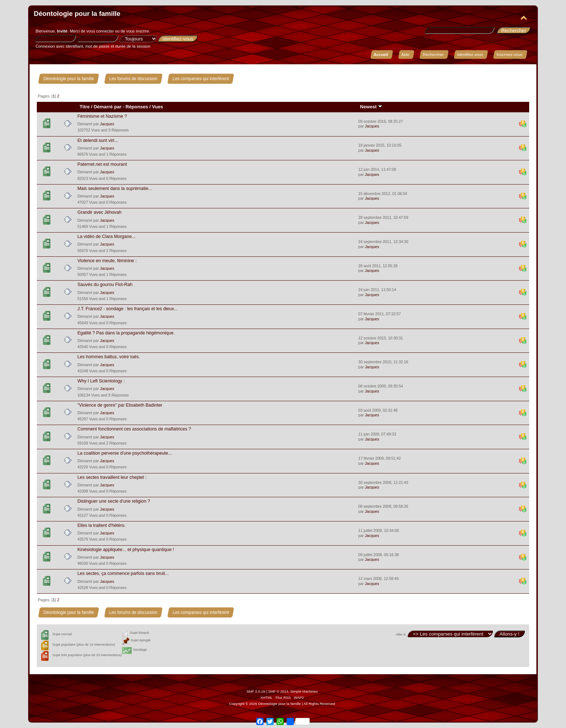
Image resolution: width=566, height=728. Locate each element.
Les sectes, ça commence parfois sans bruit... (123, 573)
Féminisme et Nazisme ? (102, 116)
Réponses (137, 107)
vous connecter (100, 31)
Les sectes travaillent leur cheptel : (112, 477)
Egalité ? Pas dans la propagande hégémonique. (126, 333)
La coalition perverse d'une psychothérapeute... (125, 453)
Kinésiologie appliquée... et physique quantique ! (126, 550)
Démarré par (107, 107)
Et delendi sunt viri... (97, 140)
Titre (85, 107)
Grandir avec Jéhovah (99, 212)
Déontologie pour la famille (77, 14)
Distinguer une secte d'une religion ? (114, 501)
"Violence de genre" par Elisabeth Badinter (120, 405)
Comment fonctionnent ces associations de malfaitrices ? (134, 429)
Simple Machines (304, 691)
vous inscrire (138, 31)
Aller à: (401, 634)
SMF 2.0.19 (256, 691)
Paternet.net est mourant (102, 164)
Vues (158, 107)
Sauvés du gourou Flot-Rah (105, 285)
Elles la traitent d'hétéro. (101, 525)
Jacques (107, 124)
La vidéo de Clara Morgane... (106, 237)
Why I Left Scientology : (101, 381)
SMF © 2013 (278, 691)
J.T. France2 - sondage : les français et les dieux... (127, 309)
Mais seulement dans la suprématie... (115, 188)
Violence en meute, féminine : (107, 261)
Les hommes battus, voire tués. (108, 357)
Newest (371, 107)
